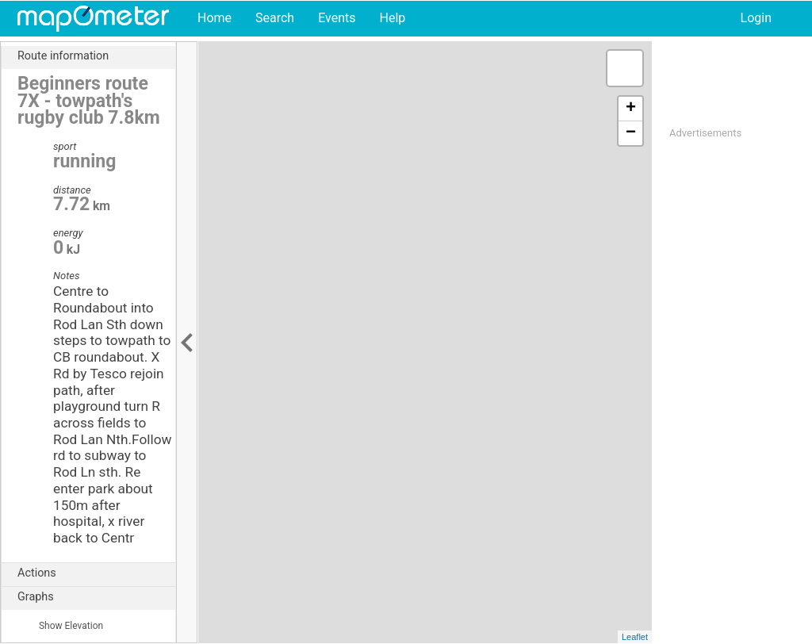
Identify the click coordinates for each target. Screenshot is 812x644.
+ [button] (631, 109)
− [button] (631, 133)
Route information (96, 56)
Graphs (96, 597)
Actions (96, 573)
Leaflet (635, 637)
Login (756, 18)
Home (214, 18)
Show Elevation (60, 626)
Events (337, 18)
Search (275, 18)
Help (392, 18)
